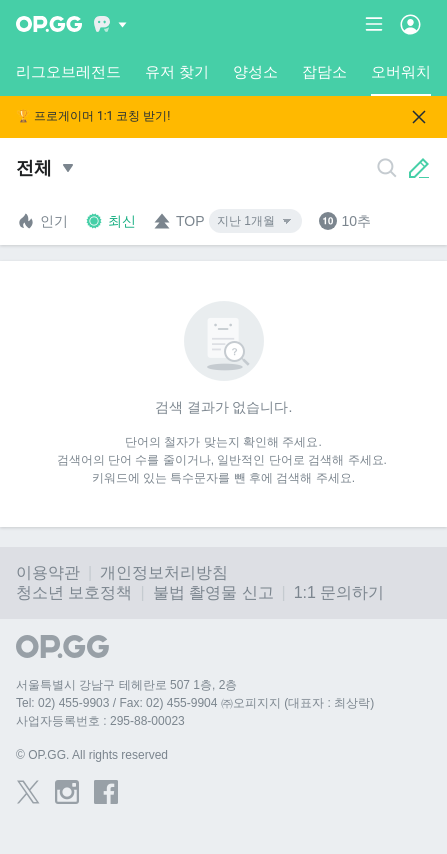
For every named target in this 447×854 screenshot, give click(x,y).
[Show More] (110, 24)
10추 (345, 221)
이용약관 (48, 572)
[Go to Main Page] (49, 24)
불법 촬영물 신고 (213, 592)
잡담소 (324, 71)
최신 (110, 221)
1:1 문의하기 (339, 592)
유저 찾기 (177, 71)
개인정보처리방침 (164, 572)
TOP (178, 221)
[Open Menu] (410, 24)
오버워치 (401, 79)
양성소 (255, 71)
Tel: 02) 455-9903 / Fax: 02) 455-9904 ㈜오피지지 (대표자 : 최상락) (195, 703)
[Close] (419, 117)
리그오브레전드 (68, 71)
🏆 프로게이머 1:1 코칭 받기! (93, 116)
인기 (42, 221)
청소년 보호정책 (74, 592)
